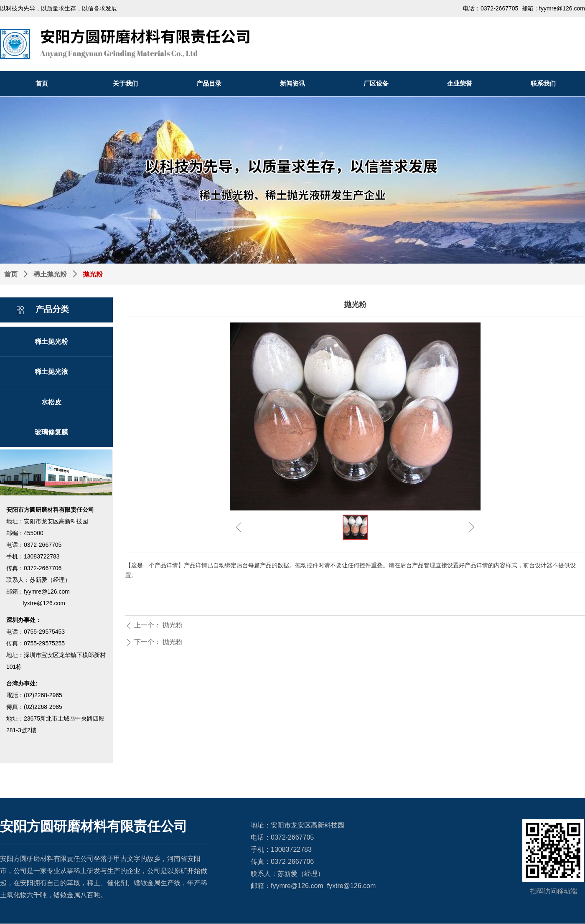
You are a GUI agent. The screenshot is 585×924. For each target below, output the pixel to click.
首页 (11, 274)
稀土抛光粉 (50, 274)
